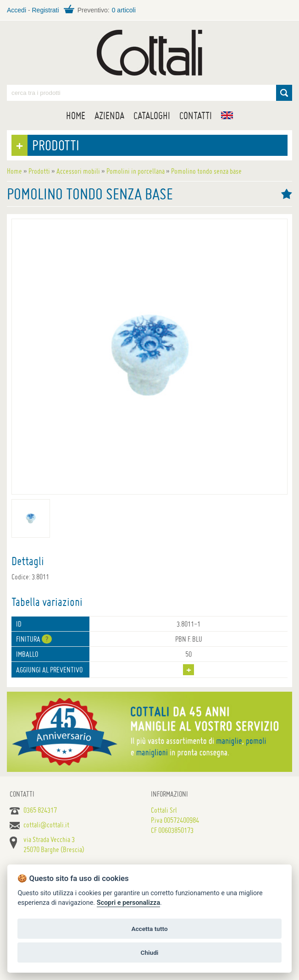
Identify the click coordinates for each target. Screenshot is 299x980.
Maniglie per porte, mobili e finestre (149, 53)
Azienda (109, 116)
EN (227, 115)
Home (76, 116)
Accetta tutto (149, 929)
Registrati (45, 10)
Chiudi (150, 952)
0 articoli (124, 10)
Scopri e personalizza (128, 903)
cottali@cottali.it (46, 825)
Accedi (17, 10)
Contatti (196, 116)
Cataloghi (152, 116)
